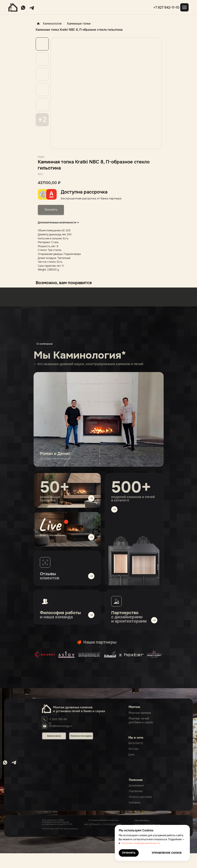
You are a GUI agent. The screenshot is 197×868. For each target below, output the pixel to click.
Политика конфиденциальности (147, 825)
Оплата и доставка (140, 797)
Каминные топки (79, 24)
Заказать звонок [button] (54, 736)
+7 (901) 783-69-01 (58, 721)
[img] (67, 529)
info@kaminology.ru (60, 726)
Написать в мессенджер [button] (81, 736)
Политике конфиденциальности (140, 843)
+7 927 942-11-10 (166, 7)
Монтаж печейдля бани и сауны (141, 720)
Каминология (49, 24)
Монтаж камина (140, 713)
